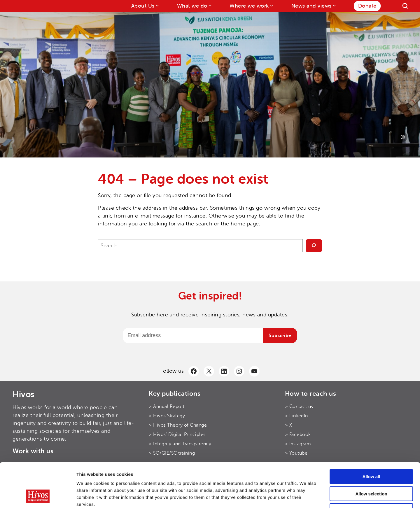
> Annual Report (167, 407)
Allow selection (371, 454)
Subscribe (280, 336)
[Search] (405, 6)
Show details (306, 496)
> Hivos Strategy (167, 416)
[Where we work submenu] (271, 5)
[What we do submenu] (210, 5)
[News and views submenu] (334, 5)
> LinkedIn (296, 416)
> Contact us (299, 407)
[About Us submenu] (157, 5)
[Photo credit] (403, 137)
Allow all (371, 437)
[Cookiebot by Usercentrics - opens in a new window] (38, 497)
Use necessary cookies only (371, 471)
